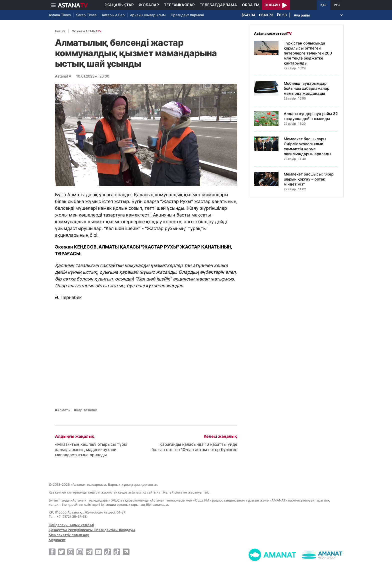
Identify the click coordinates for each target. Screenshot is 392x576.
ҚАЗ (323, 5)
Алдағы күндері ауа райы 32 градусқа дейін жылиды (311, 116)
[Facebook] (52, 552)
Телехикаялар (179, 5)
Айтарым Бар (113, 15)
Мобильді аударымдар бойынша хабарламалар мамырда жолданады (306, 88)
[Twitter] (61, 552)
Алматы (64, 410)
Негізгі (60, 31)
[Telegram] (89, 552)
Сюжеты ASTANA (86, 31)
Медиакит (57, 540)
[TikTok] (108, 552)
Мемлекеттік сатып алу (69, 535)
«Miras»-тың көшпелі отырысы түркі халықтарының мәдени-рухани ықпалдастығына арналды (91, 449)
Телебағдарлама (218, 5)
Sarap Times (86, 15)
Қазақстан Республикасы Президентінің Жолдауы (92, 530)
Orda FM (251, 5)
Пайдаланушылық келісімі (71, 525)
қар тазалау (87, 410)
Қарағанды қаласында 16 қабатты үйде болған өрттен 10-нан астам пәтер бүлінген (194, 447)
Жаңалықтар (119, 5)
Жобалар (149, 5)
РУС (337, 5)
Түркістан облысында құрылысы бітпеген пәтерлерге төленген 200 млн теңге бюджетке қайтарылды (308, 53)
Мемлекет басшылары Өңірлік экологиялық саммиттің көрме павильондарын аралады (307, 146)
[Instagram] (71, 552)
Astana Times (60, 15)
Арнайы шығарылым (148, 15)
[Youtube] (98, 552)
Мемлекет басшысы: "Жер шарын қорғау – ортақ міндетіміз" (309, 179)
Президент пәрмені (187, 15)
